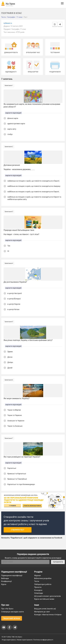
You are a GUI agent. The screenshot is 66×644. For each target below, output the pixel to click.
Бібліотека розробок (43, 578)
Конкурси (38, 590)
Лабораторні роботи (43, 584)
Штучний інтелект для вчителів (47, 596)
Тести (37, 581)
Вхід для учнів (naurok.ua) (45, 609)
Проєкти (38, 587)
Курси (4, 584)
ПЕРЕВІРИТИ (58, 562)
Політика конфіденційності (43, 640)
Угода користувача (9, 640)
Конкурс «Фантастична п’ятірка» (48, 615)
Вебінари (5, 578)
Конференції (6, 581)
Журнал (38, 576)
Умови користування (24, 640)
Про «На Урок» (7, 609)
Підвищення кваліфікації (12, 576)
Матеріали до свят (42, 612)
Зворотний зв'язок (12, 618)
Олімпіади (39, 593)
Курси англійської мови (44, 599)
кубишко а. (8, 23)
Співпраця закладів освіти (12, 612)
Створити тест (18, 530)
